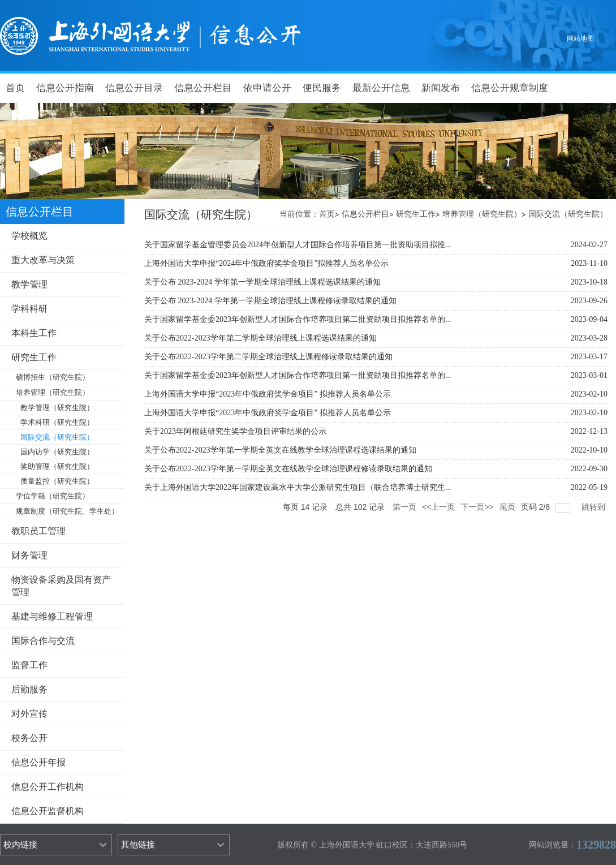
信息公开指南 (65, 88)
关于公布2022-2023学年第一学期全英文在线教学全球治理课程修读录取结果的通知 (288, 469)
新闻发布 (441, 88)
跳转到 (595, 507)
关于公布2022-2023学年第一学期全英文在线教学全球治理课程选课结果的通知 (280, 450)
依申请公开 (267, 88)
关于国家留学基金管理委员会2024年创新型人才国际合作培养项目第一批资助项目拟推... (298, 245)
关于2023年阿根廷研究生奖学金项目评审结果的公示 (235, 431)
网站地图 (580, 38)
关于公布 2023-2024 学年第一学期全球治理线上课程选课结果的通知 (262, 282)
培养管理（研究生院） (482, 214)
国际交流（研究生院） (568, 214)
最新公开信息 (381, 88)
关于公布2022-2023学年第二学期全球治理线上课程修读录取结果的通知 (268, 357)
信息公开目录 (134, 88)
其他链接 (138, 845)
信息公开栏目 (203, 88)
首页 (15, 88)
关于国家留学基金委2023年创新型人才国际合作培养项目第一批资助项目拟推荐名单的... (298, 375)
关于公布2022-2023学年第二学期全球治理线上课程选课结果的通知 (260, 338)
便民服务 (322, 88)
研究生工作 (416, 214)
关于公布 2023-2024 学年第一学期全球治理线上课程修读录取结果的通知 (270, 301)
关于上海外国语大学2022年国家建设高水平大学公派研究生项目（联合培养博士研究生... (298, 487)
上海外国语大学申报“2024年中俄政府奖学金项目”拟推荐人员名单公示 (266, 263)
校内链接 (20, 845)
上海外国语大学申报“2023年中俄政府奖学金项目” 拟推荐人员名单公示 (268, 394)
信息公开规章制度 (510, 88)
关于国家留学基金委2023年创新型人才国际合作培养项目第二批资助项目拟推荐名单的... (298, 319)
